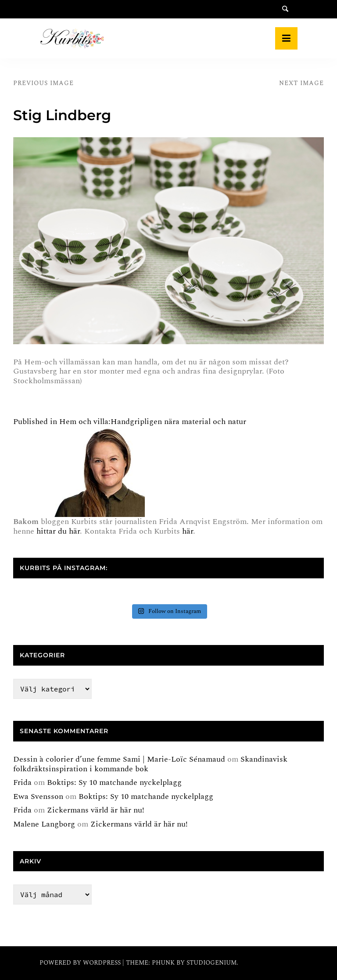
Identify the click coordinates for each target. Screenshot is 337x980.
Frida (22, 782)
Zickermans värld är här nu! (96, 810)
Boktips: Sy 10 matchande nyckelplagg (114, 782)
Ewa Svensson (38, 796)
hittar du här (58, 531)
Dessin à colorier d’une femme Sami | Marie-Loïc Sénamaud (119, 759)
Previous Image (43, 83)
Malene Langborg (44, 824)
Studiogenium (212, 963)
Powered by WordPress (81, 963)
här (188, 531)
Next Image (301, 83)
